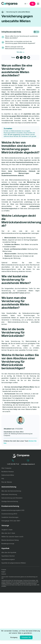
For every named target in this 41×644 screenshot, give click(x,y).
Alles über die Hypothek (9, 552)
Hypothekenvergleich (8, 559)
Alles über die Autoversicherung (11, 491)
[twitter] (21, 57)
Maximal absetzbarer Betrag (10, 540)
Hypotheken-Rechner (8, 556)
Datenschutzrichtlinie (8, 475)
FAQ (3, 479)
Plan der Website (7, 482)
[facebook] (18, 57)
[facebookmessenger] (29, 57)
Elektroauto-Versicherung (9, 494)
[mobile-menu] (38, 4)
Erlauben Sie (26, 637)
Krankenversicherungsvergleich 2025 (13, 510)
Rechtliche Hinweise (8, 472)
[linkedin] (25, 57)
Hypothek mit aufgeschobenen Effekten (14, 563)
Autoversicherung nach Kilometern (12, 498)
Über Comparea (6, 468)
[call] (33, 4)
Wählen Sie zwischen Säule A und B (12, 537)
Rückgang (14, 637)
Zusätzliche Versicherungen (10, 517)
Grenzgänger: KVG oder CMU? (11, 521)
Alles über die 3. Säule (8, 533)
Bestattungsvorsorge (8, 544)
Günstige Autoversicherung (10, 501)
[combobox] (26, 4)
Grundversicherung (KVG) (9, 514)
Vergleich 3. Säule (7, 530)
